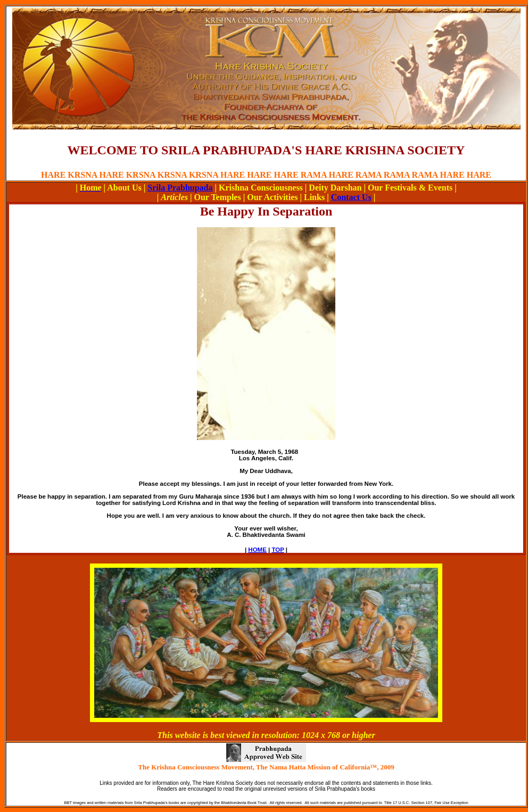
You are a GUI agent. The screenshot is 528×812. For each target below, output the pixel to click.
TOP (278, 550)
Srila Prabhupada (180, 188)
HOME (257, 550)
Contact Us (351, 197)
